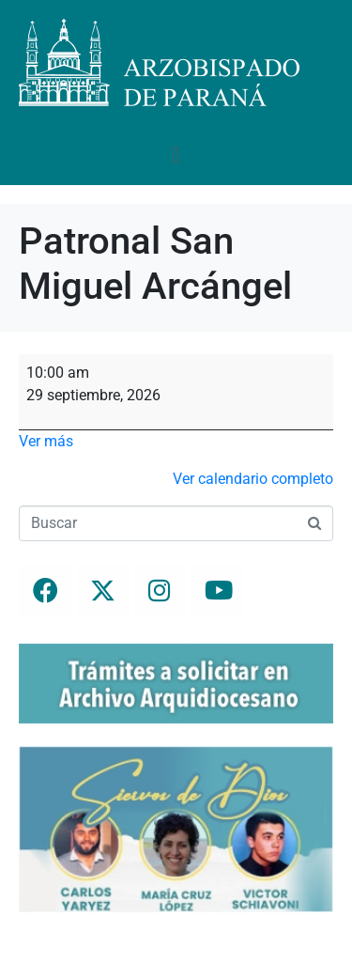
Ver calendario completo (253, 479)
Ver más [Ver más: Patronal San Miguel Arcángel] (46, 441)
